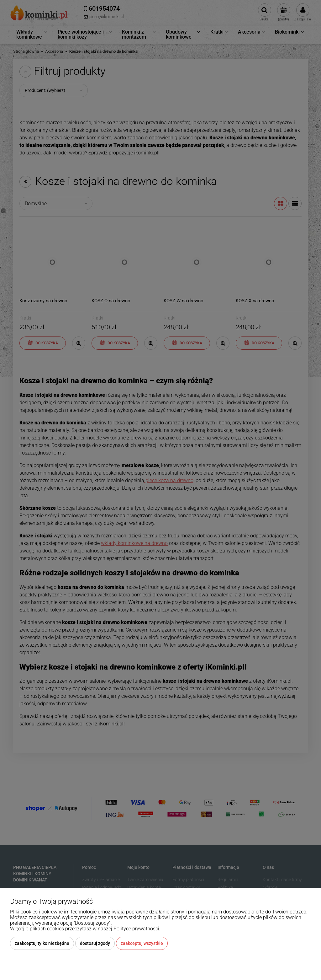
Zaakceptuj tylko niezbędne (42, 943)
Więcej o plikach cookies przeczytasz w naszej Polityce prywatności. (85, 929)
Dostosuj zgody (95, 943)
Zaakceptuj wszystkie (142, 943)
